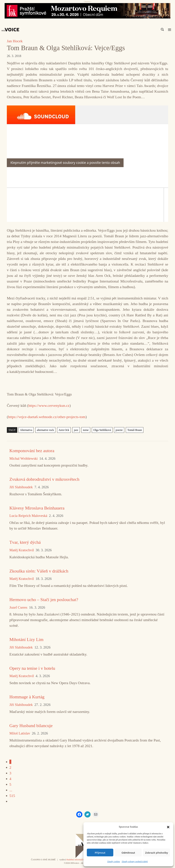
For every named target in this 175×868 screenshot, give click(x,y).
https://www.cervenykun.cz (49, 405)
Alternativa (26, 430)
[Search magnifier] (162, 29)
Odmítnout (128, 853)
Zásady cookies (114, 861)
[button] (168, 827)
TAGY (12, 430)
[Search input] (146, 29)
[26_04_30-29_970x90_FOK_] (87, 11)
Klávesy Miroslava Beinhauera (37, 508)
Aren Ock (64, 430)
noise (86, 430)
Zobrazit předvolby (157, 853)
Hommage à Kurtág (27, 697)
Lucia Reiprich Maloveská (28, 516)
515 (12, 796)
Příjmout (100, 853)
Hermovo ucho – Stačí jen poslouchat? (44, 600)
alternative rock (45, 430)
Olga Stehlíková (102, 430)
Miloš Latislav (20, 733)
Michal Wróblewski (23, 459)
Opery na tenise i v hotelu (32, 668)
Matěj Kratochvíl (22, 550)
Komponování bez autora (32, 451)
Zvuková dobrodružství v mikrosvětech (44, 479)
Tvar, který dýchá (25, 542)
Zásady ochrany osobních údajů (135, 861)
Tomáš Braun (134, 430)
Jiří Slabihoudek (21, 487)
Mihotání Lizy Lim (26, 640)
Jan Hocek (15, 41)
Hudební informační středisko (80, 860)
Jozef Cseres (18, 608)
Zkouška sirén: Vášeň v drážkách (39, 571)
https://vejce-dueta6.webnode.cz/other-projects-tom (47, 417)
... (11, 790)
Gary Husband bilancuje (31, 726)
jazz (76, 430)
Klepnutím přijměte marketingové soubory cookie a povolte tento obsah (65, 163)
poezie (119, 430)
